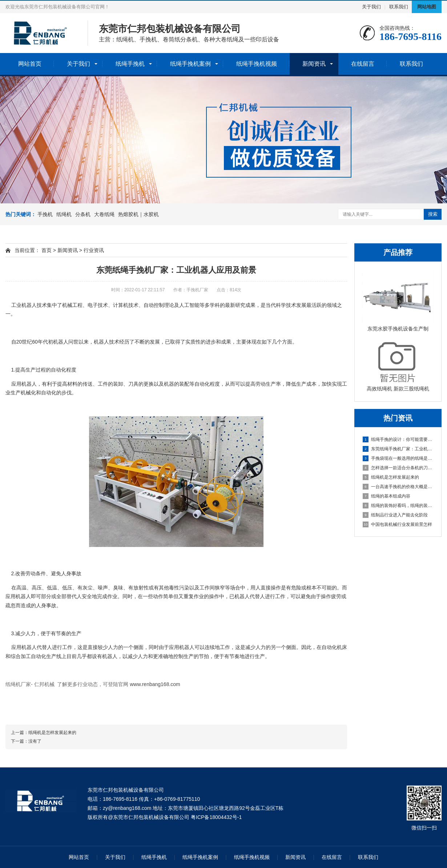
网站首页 (30, 64)
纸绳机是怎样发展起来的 (391, 477)
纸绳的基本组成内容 (386, 496)
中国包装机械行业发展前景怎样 (397, 524)
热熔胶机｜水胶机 (138, 214)
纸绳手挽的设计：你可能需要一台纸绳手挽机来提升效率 (398, 439)
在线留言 (363, 64)
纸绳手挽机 (130, 64)
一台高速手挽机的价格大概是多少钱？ (398, 487)
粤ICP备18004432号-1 (216, 817)
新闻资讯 (314, 64)
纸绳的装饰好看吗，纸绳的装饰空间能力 (398, 506)
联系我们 (399, 7)
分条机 (83, 214)
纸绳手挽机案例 (190, 64)
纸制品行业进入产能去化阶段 (395, 515)
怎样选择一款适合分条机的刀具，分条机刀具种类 (398, 468)
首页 (47, 250)
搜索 (433, 214)
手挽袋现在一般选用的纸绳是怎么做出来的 (398, 458)
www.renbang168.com (155, 684)
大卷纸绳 (104, 214)
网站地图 (427, 7)
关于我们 (371, 7)
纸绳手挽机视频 (257, 64)
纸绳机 (64, 214)
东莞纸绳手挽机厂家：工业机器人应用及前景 (398, 449)
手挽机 (45, 214)
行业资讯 (94, 250)
